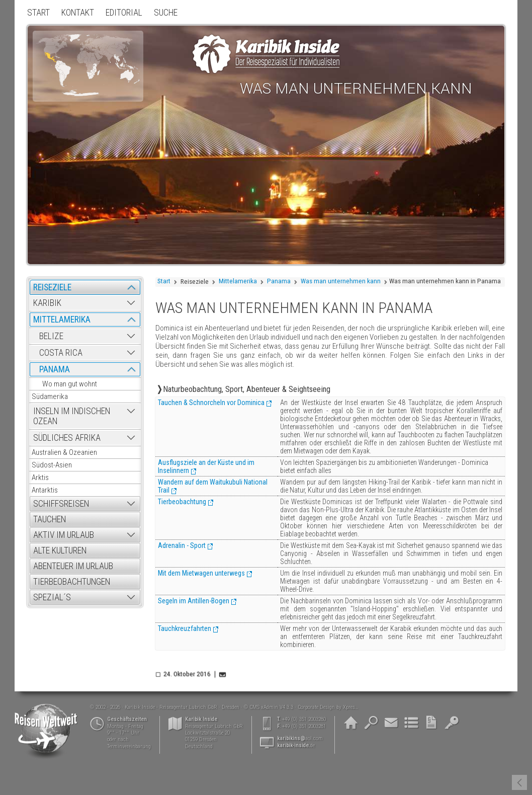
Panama (279, 281)
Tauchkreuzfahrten (185, 628)
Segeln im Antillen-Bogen (194, 601)
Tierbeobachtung (182, 502)
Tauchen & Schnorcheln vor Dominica (211, 403)
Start (164, 281)
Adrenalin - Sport (182, 545)
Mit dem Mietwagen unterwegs (201, 573)
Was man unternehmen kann (341, 281)
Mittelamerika (238, 281)
